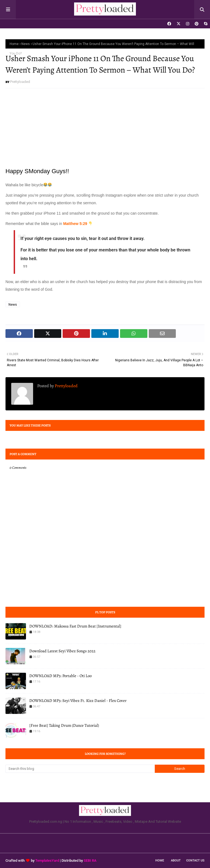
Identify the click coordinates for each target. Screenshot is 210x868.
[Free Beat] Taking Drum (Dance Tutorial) (64, 725)
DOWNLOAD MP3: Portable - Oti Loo (60, 676)
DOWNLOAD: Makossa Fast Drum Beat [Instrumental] (75, 626)
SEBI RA (90, 861)
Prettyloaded (20, 82)
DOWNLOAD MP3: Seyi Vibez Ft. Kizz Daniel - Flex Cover (78, 701)
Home (14, 44)
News (26, 44)
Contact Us (195, 861)
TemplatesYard (47, 861)
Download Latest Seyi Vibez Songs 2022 (62, 651)
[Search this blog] (80, 769)
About (176, 861)
